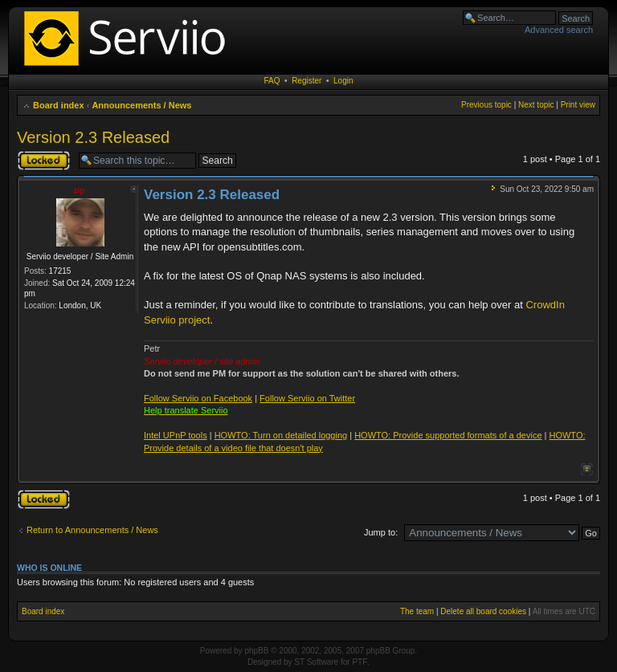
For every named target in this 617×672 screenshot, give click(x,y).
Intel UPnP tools (176, 435)
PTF (360, 662)
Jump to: (381, 532)
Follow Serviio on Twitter (307, 398)
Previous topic (486, 105)
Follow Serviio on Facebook (198, 398)
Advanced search (559, 30)
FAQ (272, 81)
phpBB (256, 651)
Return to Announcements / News (92, 530)
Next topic (536, 105)
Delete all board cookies (483, 611)
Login (343, 81)
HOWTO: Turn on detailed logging (281, 435)
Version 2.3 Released (93, 137)
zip (80, 191)
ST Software (316, 662)
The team (417, 611)
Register (306, 81)
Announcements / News (141, 105)
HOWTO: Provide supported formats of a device (448, 435)
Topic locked (44, 161)
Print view (578, 105)
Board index (59, 105)
